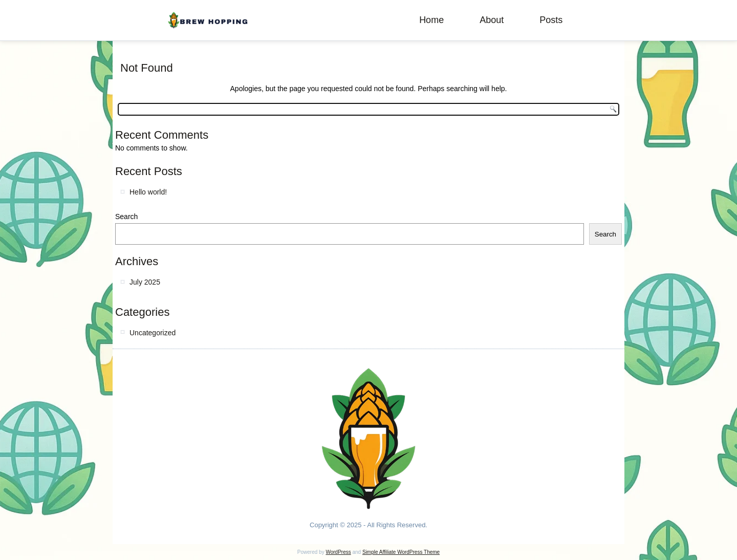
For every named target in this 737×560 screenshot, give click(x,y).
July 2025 (145, 282)
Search (126, 217)
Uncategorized (153, 333)
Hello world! (148, 192)
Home (431, 20)
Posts (551, 20)
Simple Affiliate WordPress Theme (401, 552)
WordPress (338, 552)
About (492, 20)
